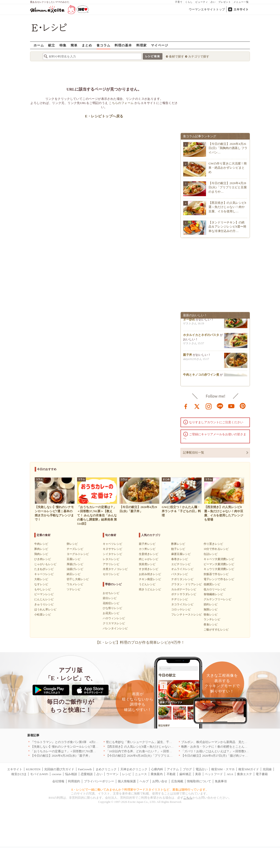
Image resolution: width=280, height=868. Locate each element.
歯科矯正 (185, 774)
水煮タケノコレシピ (115, 569)
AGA (230, 774)
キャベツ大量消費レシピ (219, 559)
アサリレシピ (111, 564)
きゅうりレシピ (44, 604)
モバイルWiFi (39, 774)
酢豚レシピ (178, 544)
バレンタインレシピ (115, 628)
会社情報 (58, 781)
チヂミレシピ (180, 599)
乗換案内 (157, 774)
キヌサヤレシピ (112, 549)
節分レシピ (110, 598)
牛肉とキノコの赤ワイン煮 (201, 376)
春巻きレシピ (180, 559)
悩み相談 (71, 774)
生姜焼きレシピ (149, 554)
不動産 (171, 774)
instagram (209, 406)
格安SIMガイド (249, 769)
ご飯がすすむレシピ (216, 630)
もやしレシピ (43, 589)
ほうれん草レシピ (45, 609)
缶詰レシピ (211, 554)
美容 (198, 774)
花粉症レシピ (111, 603)
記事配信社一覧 (194, 452)
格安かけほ (19, 774)
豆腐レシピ (74, 559)
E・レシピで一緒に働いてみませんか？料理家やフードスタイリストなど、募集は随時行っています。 (140, 790)
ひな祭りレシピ (112, 608)
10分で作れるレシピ (216, 549)
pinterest (243, 406)
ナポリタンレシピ (182, 579)
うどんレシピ (147, 584)
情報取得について (199, 781)
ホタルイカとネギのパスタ (201, 336)
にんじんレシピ (44, 599)
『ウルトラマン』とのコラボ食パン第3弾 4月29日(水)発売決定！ (75, 742)
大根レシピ (41, 579)
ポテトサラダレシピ (184, 594)
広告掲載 (177, 781)
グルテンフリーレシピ (218, 599)
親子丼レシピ (147, 544)
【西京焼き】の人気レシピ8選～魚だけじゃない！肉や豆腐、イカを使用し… (227, 207)
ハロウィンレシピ (114, 618)
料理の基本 (123, 45)
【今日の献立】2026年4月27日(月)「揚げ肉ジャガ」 (216, 756)
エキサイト (241, 9)
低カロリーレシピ (215, 589)
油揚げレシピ (75, 569)
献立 (52, 45)
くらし (189, 2)
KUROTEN (33, 769)
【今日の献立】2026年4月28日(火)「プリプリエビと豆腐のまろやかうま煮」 (157, 756)
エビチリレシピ (181, 564)
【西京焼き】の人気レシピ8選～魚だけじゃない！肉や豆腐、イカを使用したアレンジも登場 (168, 747)
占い (213, 2)
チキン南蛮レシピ (150, 579)
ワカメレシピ (75, 584)
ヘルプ (144, 781)
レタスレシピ (111, 559)
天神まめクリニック (134, 769)
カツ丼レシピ (147, 549)
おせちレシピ (111, 593)
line (220, 406)
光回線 (267, 769)
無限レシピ (211, 609)
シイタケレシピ (112, 554)
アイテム (173, 769)
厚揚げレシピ (75, 564)
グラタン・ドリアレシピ (187, 584)
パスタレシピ (180, 574)
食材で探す (176, 56)
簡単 (74, 45)
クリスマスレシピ (114, 623)
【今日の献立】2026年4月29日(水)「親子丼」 (61, 756)
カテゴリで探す (199, 56)
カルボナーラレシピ (184, 589)
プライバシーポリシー (99, 781)
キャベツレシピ (44, 574)
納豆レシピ (74, 574)
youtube (231, 406)
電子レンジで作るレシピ (219, 579)
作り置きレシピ (213, 544)
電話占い (202, 769)
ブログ (187, 769)
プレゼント (225, 2)
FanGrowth (85, 769)
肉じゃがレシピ (149, 559)
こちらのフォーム (121, 103)
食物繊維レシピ (213, 594)
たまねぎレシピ (44, 569)
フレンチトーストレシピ (187, 615)
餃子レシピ (178, 549)
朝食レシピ (211, 615)
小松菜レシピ (43, 615)
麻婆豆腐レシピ (181, 554)
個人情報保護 (127, 781)
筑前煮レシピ (147, 564)
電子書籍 (262, 774)
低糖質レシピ (212, 584)
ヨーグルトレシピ (78, 554)
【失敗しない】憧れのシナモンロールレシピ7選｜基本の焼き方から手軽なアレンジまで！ (92, 747)
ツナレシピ (74, 589)
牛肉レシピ (41, 544)
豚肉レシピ (41, 549)
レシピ (127, 774)
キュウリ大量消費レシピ (219, 569)
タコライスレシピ (182, 604)
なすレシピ (41, 584)
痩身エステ (244, 774)
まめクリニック (106, 769)
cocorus (56, 774)
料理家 (142, 45)
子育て (179, 2)
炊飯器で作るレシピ (216, 574)
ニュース (141, 774)
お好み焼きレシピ (150, 574)
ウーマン (112, 774)
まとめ (87, 45)
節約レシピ (211, 604)
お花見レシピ (111, 613)
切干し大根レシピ (78, 579)
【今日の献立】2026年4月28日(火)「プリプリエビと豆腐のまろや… (228, 187)
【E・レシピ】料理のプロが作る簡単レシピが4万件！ (140, 642)
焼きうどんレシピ (150, 589)
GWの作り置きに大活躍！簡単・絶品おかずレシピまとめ (228, 168)
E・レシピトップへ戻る (104, 116)
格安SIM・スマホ (223, 769)
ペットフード (214, 774)
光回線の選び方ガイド (59, 769)
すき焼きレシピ (149, 569)
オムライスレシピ (182, 569)
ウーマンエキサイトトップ (207, 9)
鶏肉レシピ (41, 554)
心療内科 (157, 769)
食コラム (103, 45)
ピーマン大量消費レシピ (219, 564)
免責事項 (221, 781)
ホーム (39, 45)
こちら (188, 798)
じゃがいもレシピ (45, 564)
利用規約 (74, 781)
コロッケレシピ (181, 609)
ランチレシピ (212, 619)
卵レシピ (72, 544)
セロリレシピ (111, 574)
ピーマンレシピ (44, 594)
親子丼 (188, 356)
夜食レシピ (211, 624)
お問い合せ (160, 781)
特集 (63, 45)
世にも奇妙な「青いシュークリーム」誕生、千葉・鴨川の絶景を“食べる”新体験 (160, 742)
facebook (186, 406)
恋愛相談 (87, 774)
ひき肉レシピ (43, 559)
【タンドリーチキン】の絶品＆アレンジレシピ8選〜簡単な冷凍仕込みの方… (227, 227)
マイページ (160, 45)
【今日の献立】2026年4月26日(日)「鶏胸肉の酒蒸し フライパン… (228, 148)
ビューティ (202, 2)
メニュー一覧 (241, 2)
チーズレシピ (75, 549)
